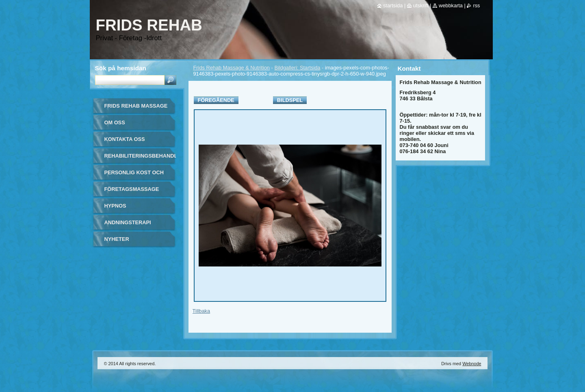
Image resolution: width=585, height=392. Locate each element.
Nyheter (117, 239)
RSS (476, 5)
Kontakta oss (125, 139)
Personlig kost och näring (134, 175)
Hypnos (115, 206)
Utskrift (421, 5)
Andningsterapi (128, 222)
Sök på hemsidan (121, 68)
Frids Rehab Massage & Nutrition (232, 68)
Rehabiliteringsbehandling (140, 156)
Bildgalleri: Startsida (297, 68)
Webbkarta (451, 5)
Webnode (472, 364)
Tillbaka (201, 311)
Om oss (115, 122)
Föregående (216, 100)
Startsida (393, 5)
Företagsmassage (132, 189)
